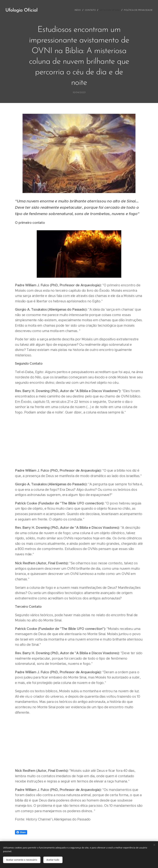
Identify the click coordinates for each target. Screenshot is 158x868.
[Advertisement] (79, 441)
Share (21, 832)
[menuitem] (78, 10)
